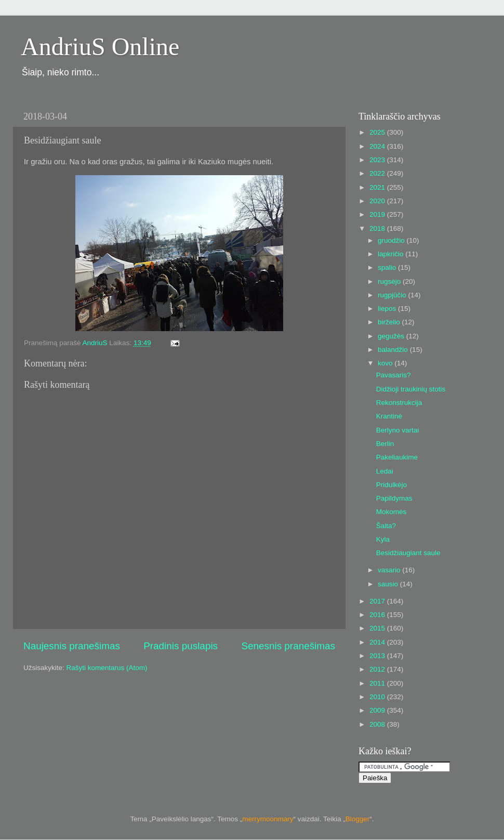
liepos (388, 309)
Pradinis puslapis (181, 646)
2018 (378, 228)
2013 (378, 656)
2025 (378, 132)
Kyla (383, 539)
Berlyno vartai (398, 430)
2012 (378, 669)
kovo (386, 363)
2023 (378, 160)
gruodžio (392, 240)
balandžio (394, 350)
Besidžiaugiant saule (408, 553)
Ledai (385, 471)
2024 (378, 146)
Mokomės (392, 512)
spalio (388, 267)
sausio (389, 584)
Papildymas (394, 498)
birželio (390, 322)
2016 (378, 615)
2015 (378, 628)
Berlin (385, 444)
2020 (378, 201)
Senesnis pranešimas (288, 646)
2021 (378, 187)
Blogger (358, 819)
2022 (378, 173)
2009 (378, 710)
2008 (378, 724)
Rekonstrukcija (399, 403)
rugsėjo (390, 281)
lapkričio (392, 254)
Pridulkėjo (392, 485)
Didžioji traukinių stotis (411, 389)
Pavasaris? (394, 375)
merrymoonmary (268, 819)
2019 (378, 214)
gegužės (392, 336)
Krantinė (389, 416)
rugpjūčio (393, 295)
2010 (378, 697)
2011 (378, 683)
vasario (390, 570)
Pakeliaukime (397, 457)
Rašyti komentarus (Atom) (107, 668)
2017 (378, 601)
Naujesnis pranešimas (72, 646)
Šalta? (386, 526)
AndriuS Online (100, 47)
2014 (378, 642)
